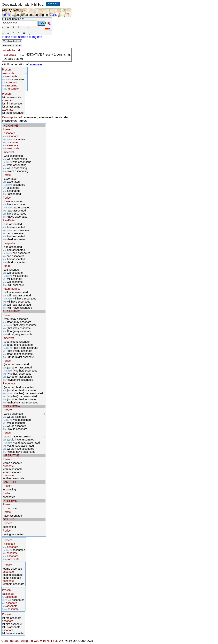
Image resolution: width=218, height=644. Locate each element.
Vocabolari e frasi (12, 41)
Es (48, 29)
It (48, 23)
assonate (36, 64)
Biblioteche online (12, 45)
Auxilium (54, 15)
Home (6, 15)
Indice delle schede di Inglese (22, 37)
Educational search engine (30, 15)
